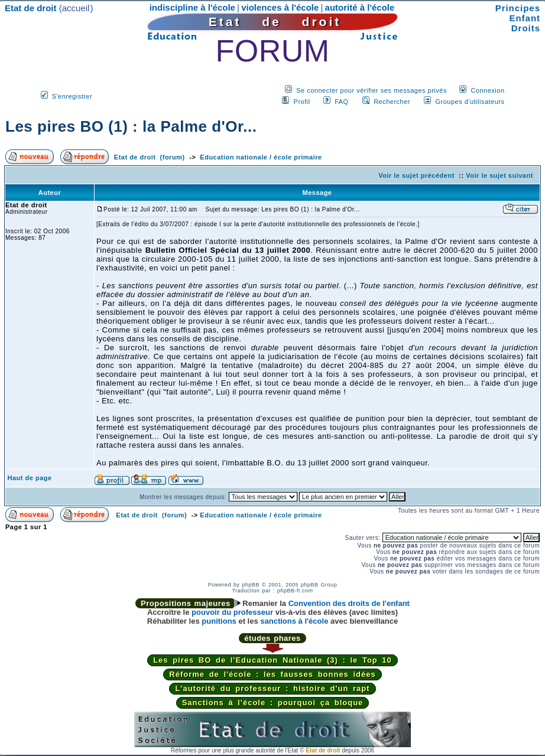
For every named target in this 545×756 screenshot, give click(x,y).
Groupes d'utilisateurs (470, 102)
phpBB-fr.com (295, 591)
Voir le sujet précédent (416, 175)
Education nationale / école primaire (261, 157)
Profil (302, 102)
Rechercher (392, 102)
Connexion (487, 90)
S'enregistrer (72, 96)
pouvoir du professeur (232, 612)
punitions (219, 621)
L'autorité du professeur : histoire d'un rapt (272, 688)
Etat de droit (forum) (150, 157)
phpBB (251, 585)
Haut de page (30, 478)
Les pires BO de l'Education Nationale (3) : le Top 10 (272, 660)
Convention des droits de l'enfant (349, 603)
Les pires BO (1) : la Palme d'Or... (131, 126)
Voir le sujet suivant (499, 175)
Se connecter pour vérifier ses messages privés (372, 90)
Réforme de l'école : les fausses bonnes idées (272, 674)
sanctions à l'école (294, 621)
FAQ (342, 102)
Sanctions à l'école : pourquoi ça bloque (273, 703)
